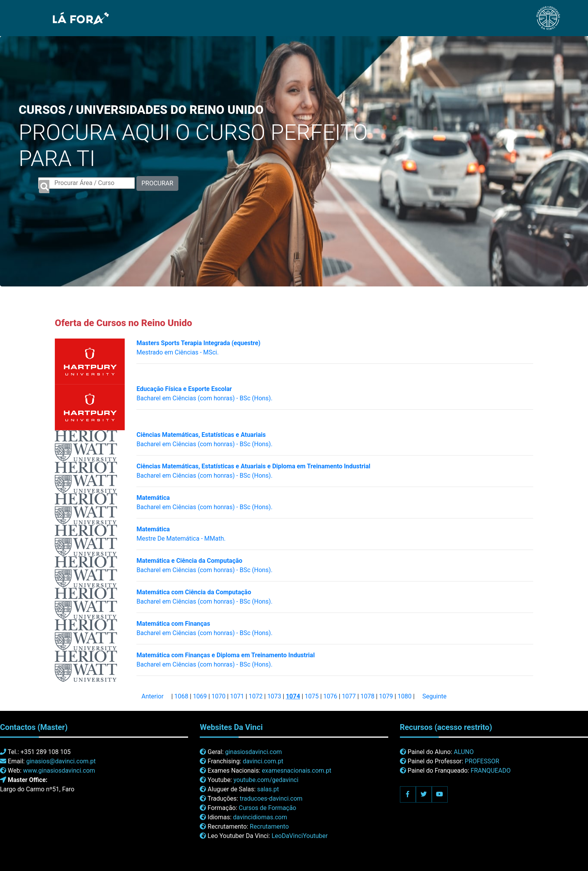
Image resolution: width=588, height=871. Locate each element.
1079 (386, 696)
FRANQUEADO (491, 771)
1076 (330, 696)
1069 (200, 696)
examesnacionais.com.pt (297, 771)
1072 (256, 696)
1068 (181, 696)
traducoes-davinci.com (271, 799)
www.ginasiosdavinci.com (59, 771)
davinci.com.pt (263, 761)
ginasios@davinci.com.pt (61, 761)
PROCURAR (157, 183)
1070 (218, 696)
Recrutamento (269, 826)
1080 (405, 696)
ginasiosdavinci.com (253, 752)
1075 (312, 696)
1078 (367, 696)
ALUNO (463, 752)
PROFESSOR (482, 761)
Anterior (153, 696)
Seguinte (434, 696)
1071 (237, 696)
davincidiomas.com (260, 817)
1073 (274, 696)
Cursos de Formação (267, 808)
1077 (349, 696)
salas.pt (268, 789)
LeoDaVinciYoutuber (300, 836)
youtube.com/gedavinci (266, 780)
